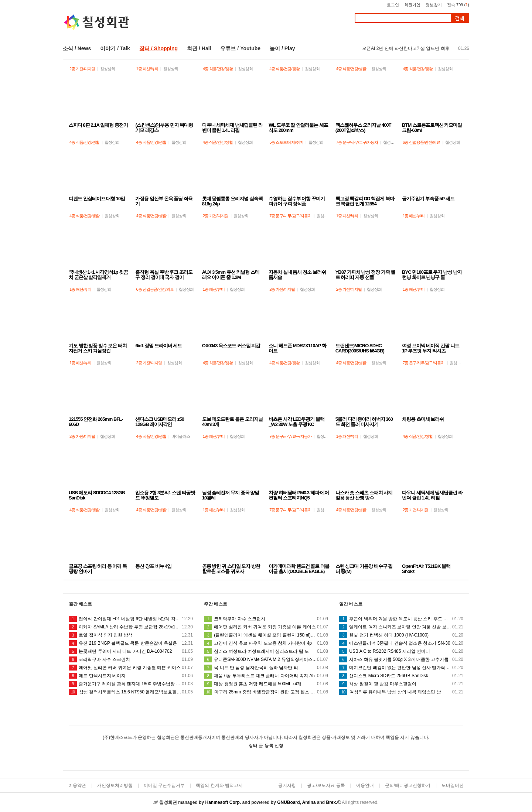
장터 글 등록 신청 (266, 746)
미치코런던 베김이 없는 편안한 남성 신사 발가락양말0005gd (401, 668)
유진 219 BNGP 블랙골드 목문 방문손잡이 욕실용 (131, 643)
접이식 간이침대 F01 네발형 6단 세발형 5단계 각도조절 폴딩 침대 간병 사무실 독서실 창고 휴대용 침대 (131, 619)
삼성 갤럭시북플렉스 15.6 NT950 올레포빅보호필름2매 (131, 692)
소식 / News (77, 48)
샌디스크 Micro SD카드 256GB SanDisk (401, 676)
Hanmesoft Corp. (223, 802)
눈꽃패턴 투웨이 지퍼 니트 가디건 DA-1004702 (131, 651)
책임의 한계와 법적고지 (219, 785)
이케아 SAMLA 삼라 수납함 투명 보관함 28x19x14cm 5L (131, 627)
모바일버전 (453, 785)
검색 (460, 18)
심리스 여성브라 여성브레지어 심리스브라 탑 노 (266, 651)
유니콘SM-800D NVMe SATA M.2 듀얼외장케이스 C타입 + (266, 659)
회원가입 (412, 5)
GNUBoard (288, 802)
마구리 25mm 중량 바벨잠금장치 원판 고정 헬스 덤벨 (266, 692)
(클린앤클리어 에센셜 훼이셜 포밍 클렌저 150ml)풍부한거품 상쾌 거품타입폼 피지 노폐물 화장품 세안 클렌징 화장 (266, 635)
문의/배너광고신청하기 (408, 785)
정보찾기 (434, 5)
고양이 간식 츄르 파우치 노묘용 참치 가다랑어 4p (266, 643)
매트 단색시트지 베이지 (131, 676)
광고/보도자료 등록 (326, 785)
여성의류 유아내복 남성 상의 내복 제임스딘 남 (401, 692)
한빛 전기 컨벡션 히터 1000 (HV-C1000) (401, 635)
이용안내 (365, 785)
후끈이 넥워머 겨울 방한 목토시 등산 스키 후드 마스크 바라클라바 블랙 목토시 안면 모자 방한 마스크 (401, 619)
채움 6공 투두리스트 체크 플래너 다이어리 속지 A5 (266, 676)
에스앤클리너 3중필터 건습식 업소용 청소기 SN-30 (401, 643)
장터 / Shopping (158, 48)
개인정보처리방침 (115, 785)
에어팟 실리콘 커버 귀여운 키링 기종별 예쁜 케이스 (131, 668)
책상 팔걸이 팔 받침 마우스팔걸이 (401, 684)
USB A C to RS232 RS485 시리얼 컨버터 (401, 651)
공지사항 (287, 785)
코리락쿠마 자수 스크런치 (131, 659)
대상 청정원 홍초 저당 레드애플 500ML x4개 (266, 684)
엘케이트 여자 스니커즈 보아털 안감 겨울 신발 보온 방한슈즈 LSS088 (401, 627)
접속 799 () (458, 5)
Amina (309, 802)
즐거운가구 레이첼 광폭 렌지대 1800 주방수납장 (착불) (131, 684)
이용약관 (77, 785)
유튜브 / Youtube (240, 48)
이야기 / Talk (115, 48)
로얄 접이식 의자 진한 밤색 (131, 635)
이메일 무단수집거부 (164, 785)
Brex (331, 802)
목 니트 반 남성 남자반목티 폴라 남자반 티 (266, 668)
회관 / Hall (199, 48)
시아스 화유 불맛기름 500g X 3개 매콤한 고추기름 (401, 659)
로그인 (393, 5)
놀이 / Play (282, 48)
